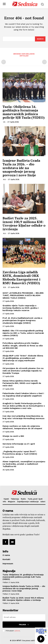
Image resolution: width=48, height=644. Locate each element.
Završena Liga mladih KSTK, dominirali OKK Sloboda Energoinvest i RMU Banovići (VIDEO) (21, 277)
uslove (17, 631)
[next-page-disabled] (44, 62)
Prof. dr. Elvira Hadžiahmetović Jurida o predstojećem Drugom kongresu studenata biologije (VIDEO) (22, 320)
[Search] (40, 39)
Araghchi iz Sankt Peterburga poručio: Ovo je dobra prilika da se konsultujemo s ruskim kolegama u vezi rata (24, 406)
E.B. (4, 287)
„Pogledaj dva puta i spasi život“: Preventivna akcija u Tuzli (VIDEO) (20, 453)
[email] (24, 617)
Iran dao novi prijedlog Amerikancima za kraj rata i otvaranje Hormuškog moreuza (23, 417)
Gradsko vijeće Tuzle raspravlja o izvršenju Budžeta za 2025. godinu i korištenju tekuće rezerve (21, 308)
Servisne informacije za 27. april (19, 444)
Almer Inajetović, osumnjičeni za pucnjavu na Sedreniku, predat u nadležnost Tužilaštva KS (24, 464)
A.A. (4, 179)
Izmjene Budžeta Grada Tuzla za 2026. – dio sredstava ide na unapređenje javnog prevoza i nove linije (21, 168)
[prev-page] (4, 62)
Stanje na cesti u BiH (13, 436)
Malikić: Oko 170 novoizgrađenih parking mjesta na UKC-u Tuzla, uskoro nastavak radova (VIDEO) (23, 333)
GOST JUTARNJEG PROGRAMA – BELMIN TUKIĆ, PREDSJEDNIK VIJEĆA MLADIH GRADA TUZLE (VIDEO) (23, 295)
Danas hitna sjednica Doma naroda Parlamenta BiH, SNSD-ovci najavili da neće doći (22, 383)
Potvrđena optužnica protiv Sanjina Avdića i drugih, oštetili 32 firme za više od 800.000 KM (23, 345)
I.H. (4, 122)
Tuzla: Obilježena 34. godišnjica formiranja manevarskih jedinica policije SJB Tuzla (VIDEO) (24, 112)
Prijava (24, 625)
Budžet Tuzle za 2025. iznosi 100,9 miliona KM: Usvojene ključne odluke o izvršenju (24, 224)
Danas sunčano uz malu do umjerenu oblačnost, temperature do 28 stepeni (22, 427)
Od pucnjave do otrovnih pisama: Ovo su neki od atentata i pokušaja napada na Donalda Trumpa (23, 371)
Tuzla (5, 582)
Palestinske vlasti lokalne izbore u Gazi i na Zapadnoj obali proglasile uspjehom (23, 395)
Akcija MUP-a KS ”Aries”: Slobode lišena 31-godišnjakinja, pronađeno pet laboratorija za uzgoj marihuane (23, 358)
